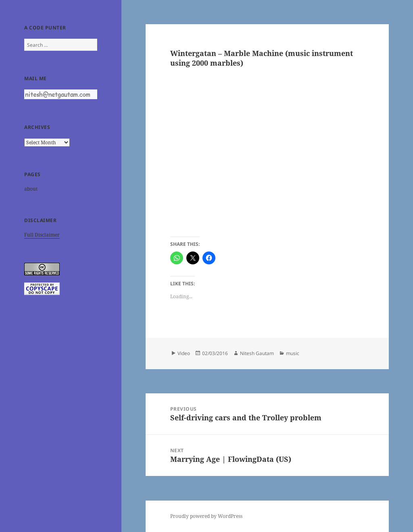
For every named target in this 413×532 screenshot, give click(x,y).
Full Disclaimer (42, 235)
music (293, 353)
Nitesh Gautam (257, 353)
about (31, 189)
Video (184, 353)
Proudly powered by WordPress (206, 516)
